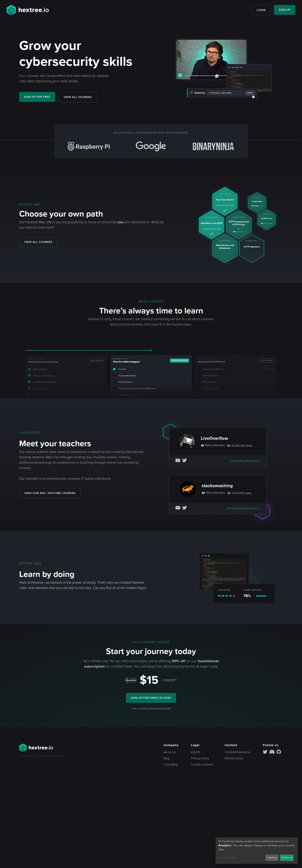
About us (170, 752)
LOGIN (260, 10)
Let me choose (228, 858)
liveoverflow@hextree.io (245, 461)
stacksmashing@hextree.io (244, 508)
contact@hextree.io (238, 752)
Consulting (171, 764)
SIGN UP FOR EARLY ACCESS (151, 698)
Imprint (195, 752)
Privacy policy (200, 758)
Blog (167, 758)
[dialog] (257, 851)
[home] (28, 10)
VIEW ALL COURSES (81, 97)
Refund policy (234, 758)
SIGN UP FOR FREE (38, 97)
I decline (272, 858)
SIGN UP (284, 10)
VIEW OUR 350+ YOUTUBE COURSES (51, 493)
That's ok (287, 858)
